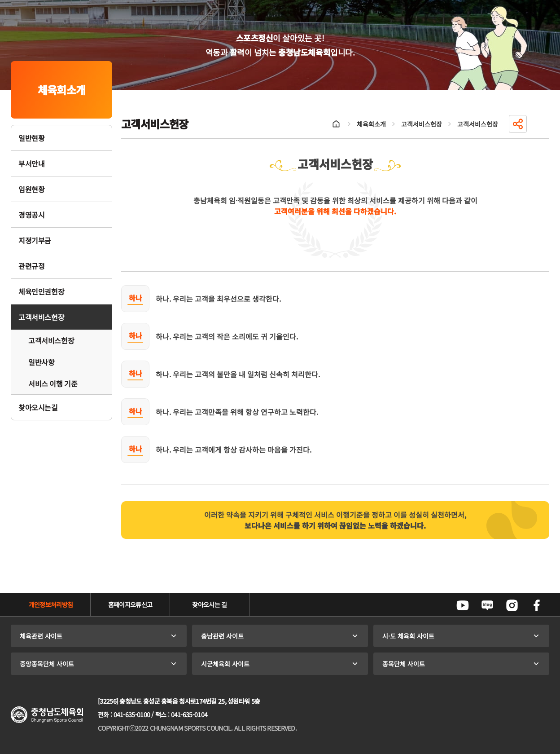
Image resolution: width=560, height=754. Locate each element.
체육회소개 (371, 124)
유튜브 (463, 605)
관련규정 (31, 266)
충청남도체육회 (47, 715)
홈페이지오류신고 (130, 604)
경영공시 (31, 215)
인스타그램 (512, 605)
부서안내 (31, 163)
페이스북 (537, 605)
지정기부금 (35, 240)
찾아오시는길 (38, 407)
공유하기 (518, 124)
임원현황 (31, 189)
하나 (136, 298)
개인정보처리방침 (51, 604)
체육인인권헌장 (41, 291)
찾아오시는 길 (209, 604)
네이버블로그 (487, 605)
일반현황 (31, 138)
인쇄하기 (540, 124)
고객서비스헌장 (41, 317)
